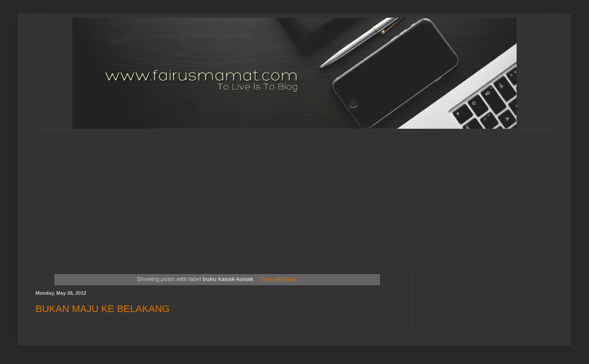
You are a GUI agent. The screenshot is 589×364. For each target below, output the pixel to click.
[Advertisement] (215, 191)
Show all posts (278, 279)
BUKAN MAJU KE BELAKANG (103, 309)
